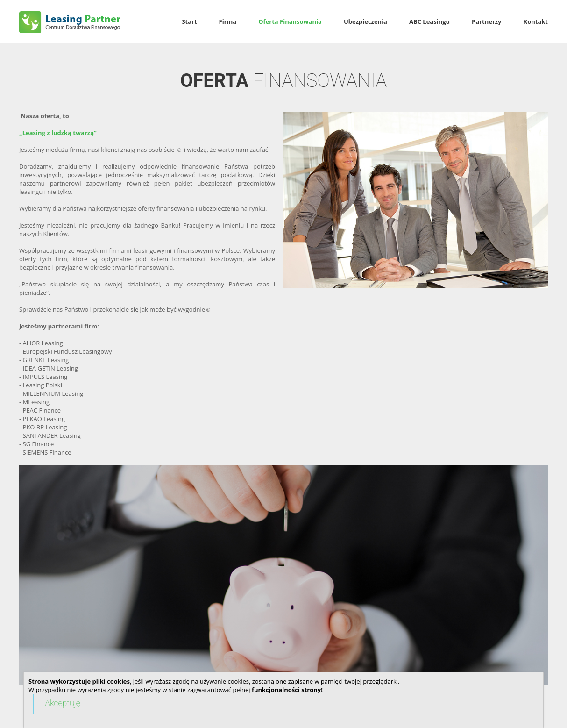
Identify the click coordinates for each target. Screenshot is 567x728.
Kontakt (536, 22)
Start (189, 22)
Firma (228, 22)
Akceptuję (63, 703)
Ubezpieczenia (365, 22)
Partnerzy (486, 22)
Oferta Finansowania (290, 22)
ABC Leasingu (429, 22)
